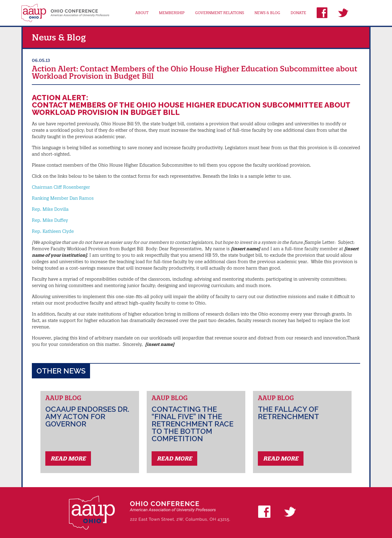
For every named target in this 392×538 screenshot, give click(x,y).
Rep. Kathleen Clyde (53, 231)
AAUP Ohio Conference (65, 13)
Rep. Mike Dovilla (50, 209)
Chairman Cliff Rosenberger (61, 187)
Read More (68, 458)
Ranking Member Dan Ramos (63, 198)
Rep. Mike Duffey (50, 220)
